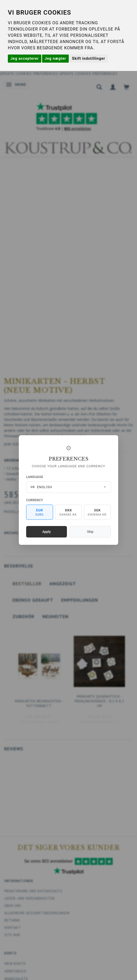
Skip (90, 532)
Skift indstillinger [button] (89, 58)
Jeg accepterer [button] (25, 58)
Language (35, 477)
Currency (35, 500)
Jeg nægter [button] (55, 58)
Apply (47, 532)
